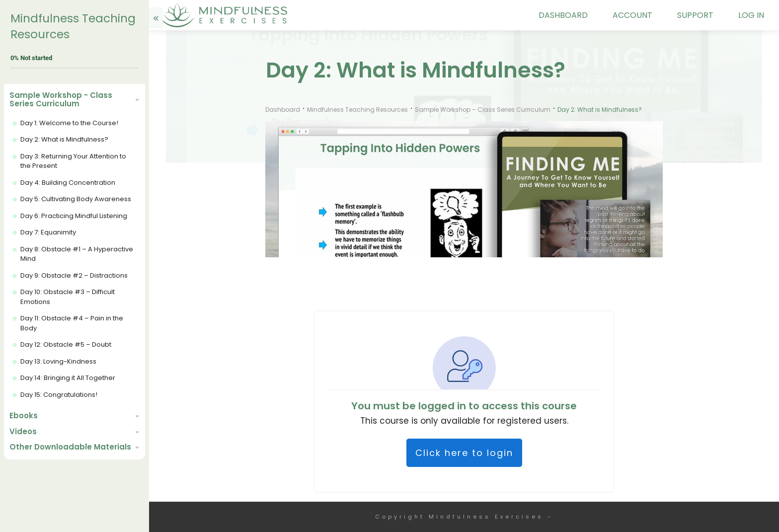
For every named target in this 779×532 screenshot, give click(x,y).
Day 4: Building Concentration (68, 183)
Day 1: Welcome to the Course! (69, 123)
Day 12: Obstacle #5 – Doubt (66, 344)
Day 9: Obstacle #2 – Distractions (74, 275)
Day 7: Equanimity (48, 232)
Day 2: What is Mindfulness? (64, 139)
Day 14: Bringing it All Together (68, 378)
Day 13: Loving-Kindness (58, 361)
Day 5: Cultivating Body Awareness (76, 199)
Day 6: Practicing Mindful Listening (74, 216)
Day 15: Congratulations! (59, 395)
